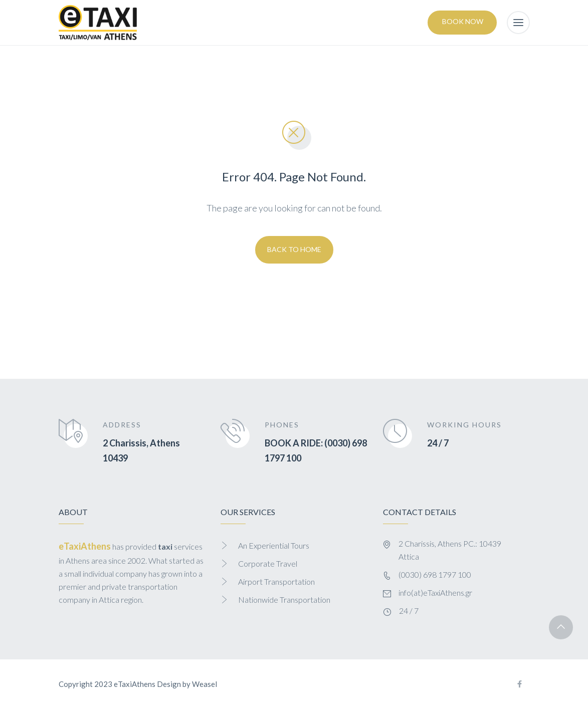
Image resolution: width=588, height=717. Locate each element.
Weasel (205, 684)
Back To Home (294, 249)
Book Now (463, 21)
